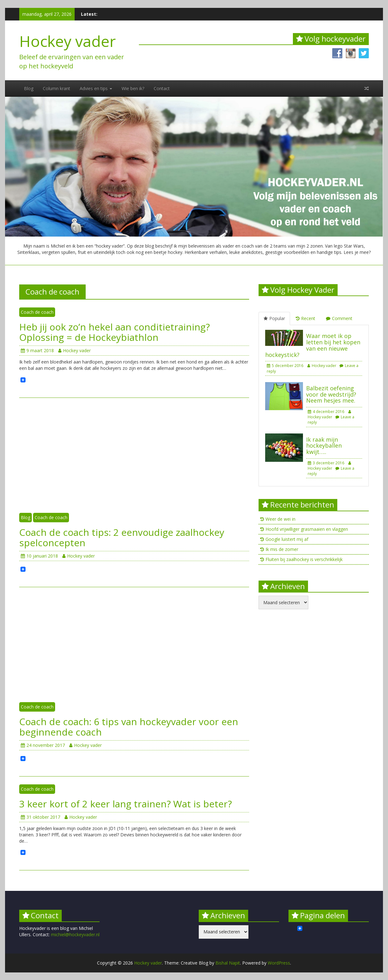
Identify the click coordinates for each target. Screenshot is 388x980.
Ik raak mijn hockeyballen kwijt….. (324, 446)
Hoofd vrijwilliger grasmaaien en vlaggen (307, 529)
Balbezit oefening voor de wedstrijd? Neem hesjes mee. (331, 394)
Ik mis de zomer (282, 549)
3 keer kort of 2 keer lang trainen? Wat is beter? (126, 804)
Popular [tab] (274, 318)
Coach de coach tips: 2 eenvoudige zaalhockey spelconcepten (122, 537)
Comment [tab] (339, 318)
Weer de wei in (280, 519)
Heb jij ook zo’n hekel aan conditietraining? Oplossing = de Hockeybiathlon (114, 332)
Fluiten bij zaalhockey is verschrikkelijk (304, 559)
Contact (162, 88)
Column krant (57, 88)
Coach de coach (37, 312)
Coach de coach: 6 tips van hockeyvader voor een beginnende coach (129, 727)
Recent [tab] (305, 318)
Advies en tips (96, 88)
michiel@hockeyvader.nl (75, 934)
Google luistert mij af (287, 539)
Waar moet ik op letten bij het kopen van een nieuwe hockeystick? (313, 345)
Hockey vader (68, 41)
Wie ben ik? (133, 88)
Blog (29, 88)
